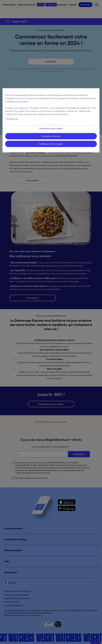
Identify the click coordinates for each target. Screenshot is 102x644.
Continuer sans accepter (51, 144)
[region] (51, 120)
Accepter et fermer (51, 136)
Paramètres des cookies (51, 128)
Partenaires (12, 119)
